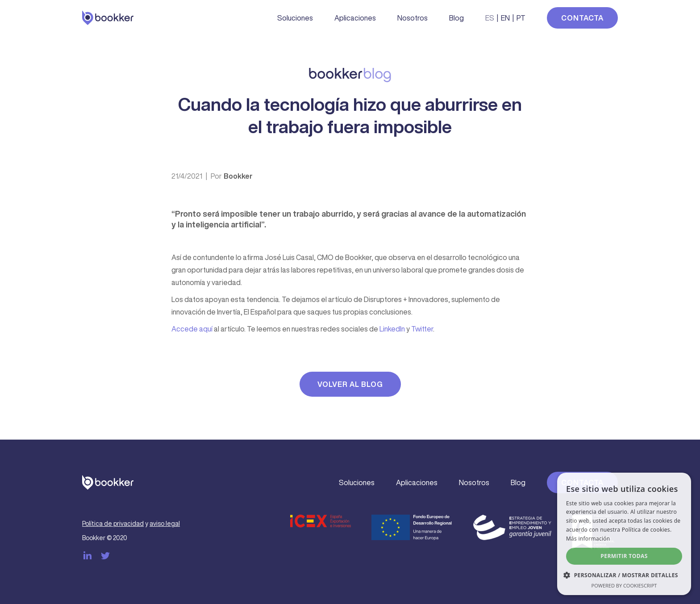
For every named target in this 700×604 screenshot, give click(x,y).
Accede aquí (192, 329)
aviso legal (165, 524)
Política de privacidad (113, 524)
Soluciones (295, 18)
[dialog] (624, 534)
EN (505, 18)
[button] (624, 575)
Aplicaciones (355, 18)
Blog (456, 18)
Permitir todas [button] (624, 556)
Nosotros (412, 18)
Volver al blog (350, 384)
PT (521, 18)
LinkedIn (392, 329)
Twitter (422, 329)
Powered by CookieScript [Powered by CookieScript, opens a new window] (624, 585)
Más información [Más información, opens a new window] (588, 539)
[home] (108, 18)
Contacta (582, 18)
